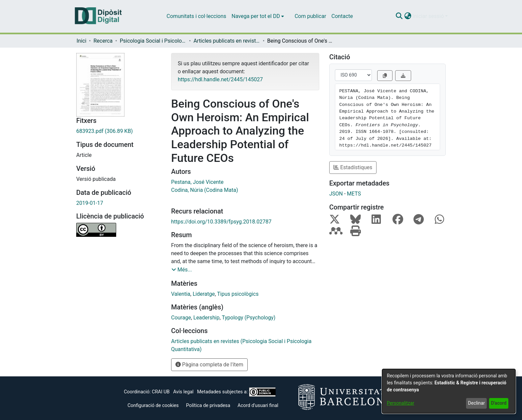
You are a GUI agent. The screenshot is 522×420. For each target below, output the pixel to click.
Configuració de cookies (153, 406)
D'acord (499, 403)
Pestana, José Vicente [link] (197, 182)
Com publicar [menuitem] (310, 16)
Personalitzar (400, 403)
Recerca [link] (103, 41)
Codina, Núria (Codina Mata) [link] (205, 190)
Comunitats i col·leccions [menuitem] (196, 16)
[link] (119, 131)
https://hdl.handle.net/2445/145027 (220, 79)
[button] (399, 16)
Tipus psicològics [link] (238, 294)
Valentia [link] (181, 294)
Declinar (477, 403)
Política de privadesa (208, 406)
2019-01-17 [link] (90, 203)
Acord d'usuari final (258, 406)
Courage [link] (181, 318)
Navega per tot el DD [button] (256, 16)
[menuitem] (258, 16)
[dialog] (449, 391)
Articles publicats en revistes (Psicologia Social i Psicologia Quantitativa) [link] (227, 41)
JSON (336, 194)
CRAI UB (161, 392)
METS (354, 194)
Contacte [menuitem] (342, 16)
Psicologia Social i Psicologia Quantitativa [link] (153, 41)
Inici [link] (81, 41)
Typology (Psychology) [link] (249, 318)
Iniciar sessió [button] (429, 16)
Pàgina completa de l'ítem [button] (209, 365)
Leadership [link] (207, 318)
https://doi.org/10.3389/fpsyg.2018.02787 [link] (221, 222)
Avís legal (183, 392)
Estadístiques (353, 167)
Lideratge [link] (204, 294)
